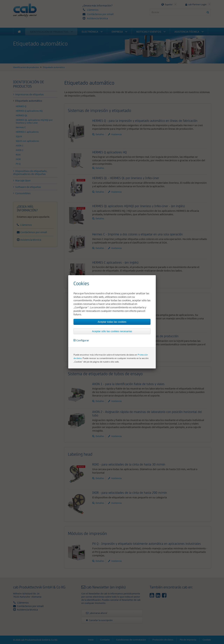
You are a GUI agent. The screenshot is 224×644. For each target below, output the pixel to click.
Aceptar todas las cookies (112, 322)
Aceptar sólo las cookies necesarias (112, 331)
